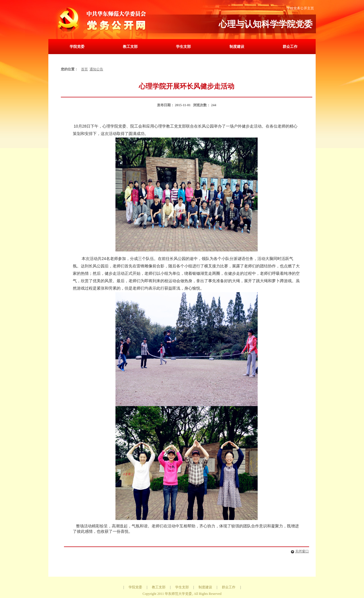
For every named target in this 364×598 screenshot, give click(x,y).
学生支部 (183, 47)
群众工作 (290, 47)
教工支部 (130, 47)
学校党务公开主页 (300, 8)
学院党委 (77, 47)
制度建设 (237, 47)
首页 (84, 69)
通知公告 (96, 69)
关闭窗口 (299, 551)
